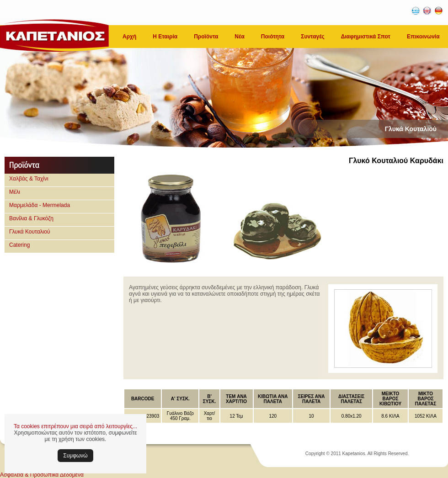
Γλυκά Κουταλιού (30, 232)
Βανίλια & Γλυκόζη (31, 218)
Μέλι (15, 192)
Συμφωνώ (75, 456)
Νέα (239, 37)
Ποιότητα (273, 37)
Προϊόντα (206, 37)
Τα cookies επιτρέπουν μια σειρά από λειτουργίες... (75, 426)
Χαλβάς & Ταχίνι (29, 179)
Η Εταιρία (165, 37)
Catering (19, 245)
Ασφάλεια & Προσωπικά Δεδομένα (42, 475)
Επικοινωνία (423, 37)
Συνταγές (313, 37)
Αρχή (129, 37)
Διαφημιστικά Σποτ (366, 37)
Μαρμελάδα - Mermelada (40, 205)
